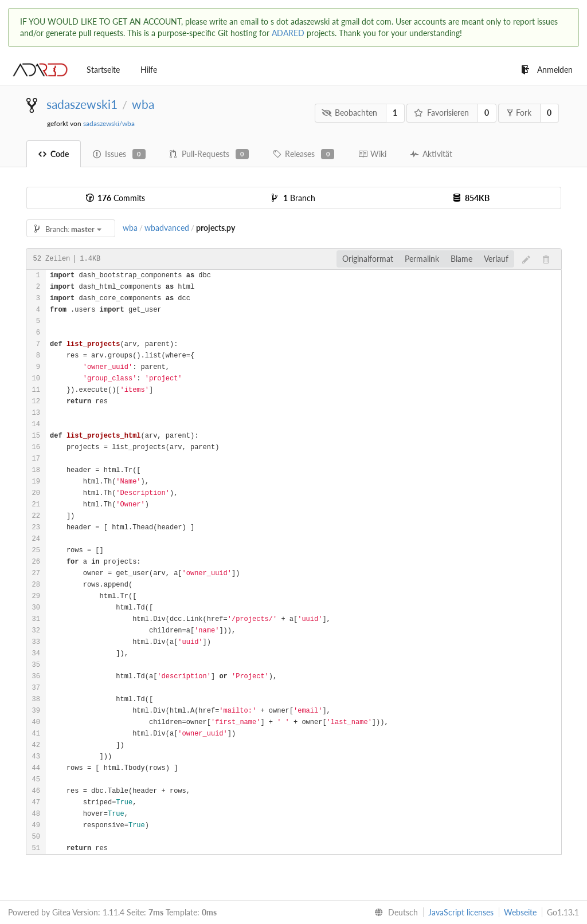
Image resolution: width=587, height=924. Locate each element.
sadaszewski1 (82, 104)
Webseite (520, 912)
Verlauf (496, 259)
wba (143, 104)
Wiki (372, 154)
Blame (461, 259)
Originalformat (368, 259)
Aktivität (431, 154)
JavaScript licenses (461, 912)
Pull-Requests (209, 154)
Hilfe (149, 70)
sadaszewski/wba (109, 123)
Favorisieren (441, 113)
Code (54, 154)
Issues (119, 154)
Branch (293, 198)
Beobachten (349, 113)
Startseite (103, 70)
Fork (519, 113)
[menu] (394, 913)
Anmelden (547, 70)
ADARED (288, 33)
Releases (304, 154)
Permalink (422, 259)
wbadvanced (167, 228)
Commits (116, 198)
